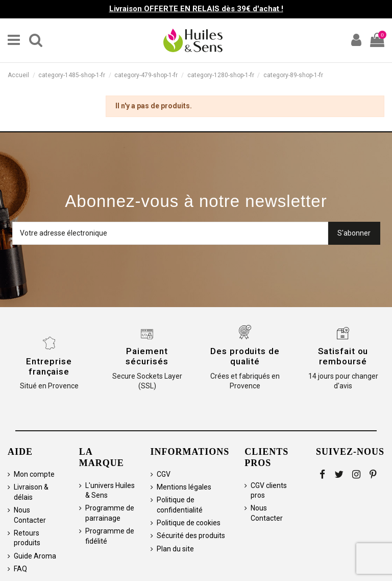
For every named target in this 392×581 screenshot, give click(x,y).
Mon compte (34, 474)
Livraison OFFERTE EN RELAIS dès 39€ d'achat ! (196, 9)
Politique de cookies (189, 523)
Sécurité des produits (191, 536)
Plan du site (175, 549)
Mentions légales (184, 487)
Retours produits (27, 538)
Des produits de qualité (245, 356)
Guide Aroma (35, 556)
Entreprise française (49, 366)
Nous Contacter (30, 515)
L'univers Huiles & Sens (110, 491)
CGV (164, 474)
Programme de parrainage (110, 513)
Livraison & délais (31, 492)
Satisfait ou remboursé (343, 356)
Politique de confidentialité (180, 505)
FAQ (20, 569)
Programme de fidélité (110, 536)
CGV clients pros (269, 491)
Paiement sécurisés (147, 356)
